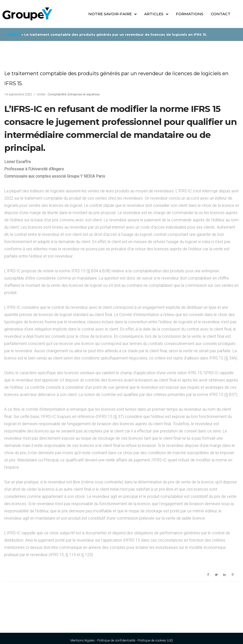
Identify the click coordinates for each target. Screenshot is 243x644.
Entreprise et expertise (84, 94)
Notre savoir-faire (110, 14)
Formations (190, 14)
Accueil (14, 34)
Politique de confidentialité (116, 640)
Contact (221, 14)
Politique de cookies (152, 640)
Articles (154, 14)
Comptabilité (57, 94)
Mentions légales (83, 640)
